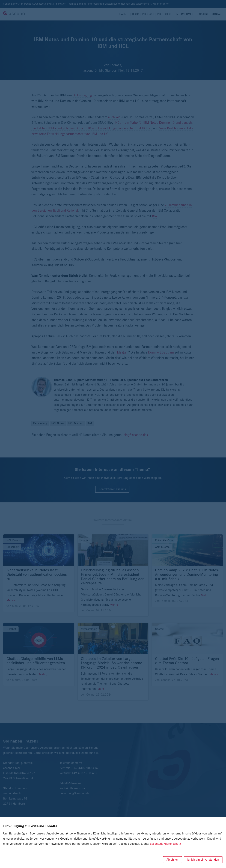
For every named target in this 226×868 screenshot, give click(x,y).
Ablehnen (173, 860)
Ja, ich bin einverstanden (203, 860)
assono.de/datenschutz (165, 844)
